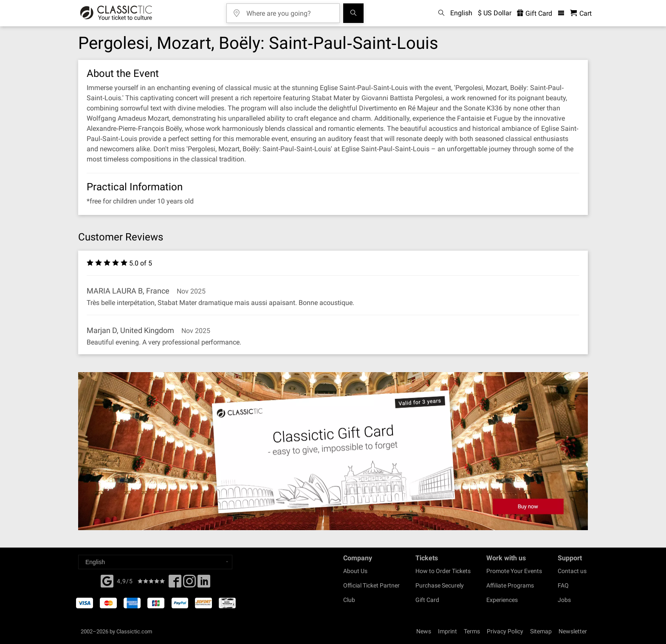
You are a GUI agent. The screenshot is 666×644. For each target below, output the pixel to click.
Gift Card (427, 600)
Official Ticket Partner (371, 585)
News (424, 631)
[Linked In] (204, 584)
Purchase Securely (440, 585)
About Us (355, 571)
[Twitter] (189, 584)
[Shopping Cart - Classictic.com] (581, 13)
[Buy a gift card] (333, 451)
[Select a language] (155, 562)
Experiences (502, 600)
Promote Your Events (514, 571)
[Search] (353, 13)
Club (349, 600)
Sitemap (541, 631)
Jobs (564, 600)
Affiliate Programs (510, 585)
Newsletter (573, 631)
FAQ (563, 585)
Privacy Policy (505, 631)
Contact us (572, 571)
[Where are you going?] (289, 10)
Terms (472, 631)
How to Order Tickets (443, 571)
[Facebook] (107, 580)
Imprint (447, 631)
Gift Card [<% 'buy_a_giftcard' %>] (535, 13)
